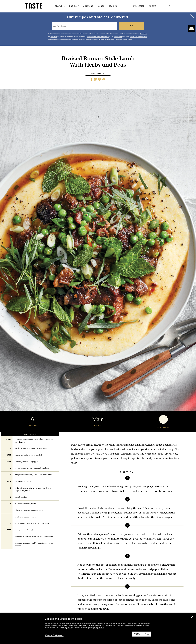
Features (60, 6)
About (152, 6)
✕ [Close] (192, 617)
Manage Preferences (54, 635)
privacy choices (98, 628)
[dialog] (98, 629)
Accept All (142, 634)
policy (92, 39)
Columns (88, 6)
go (132, 26)
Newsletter (138, 6)
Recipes (113, 6)
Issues (101, 6)
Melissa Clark (100, 73)
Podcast (74, 6)
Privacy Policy (67, 628)
